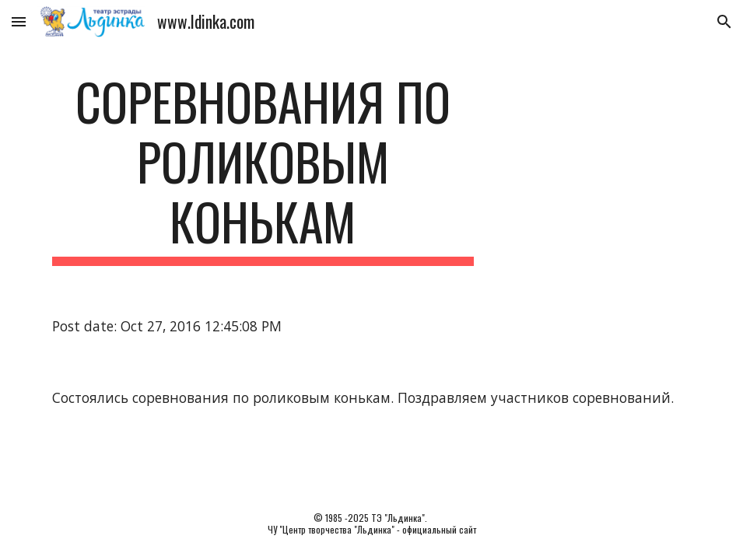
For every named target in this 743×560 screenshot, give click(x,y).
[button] (19, 21)
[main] (263, 169)
